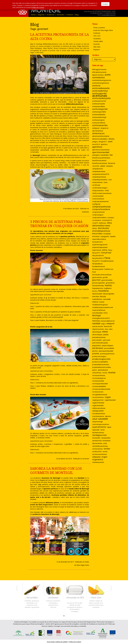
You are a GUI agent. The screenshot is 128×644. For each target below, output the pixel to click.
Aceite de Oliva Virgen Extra (103, 30)
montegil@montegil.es (109, 15)
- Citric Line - (96, 598)
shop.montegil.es (42, 165)
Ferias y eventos (99, 28)
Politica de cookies (75, 642)
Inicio (33, 15)
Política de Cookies (38, 7)
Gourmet (86, 459)
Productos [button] (51, 15)
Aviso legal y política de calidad (57, 642)
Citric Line (97, 36)
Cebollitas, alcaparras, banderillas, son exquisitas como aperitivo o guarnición (32, 604)
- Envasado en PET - (75, 599)
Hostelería (97, 39)
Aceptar (105, 4)
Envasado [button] (60, 15)
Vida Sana (97, 47)
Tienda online (98, 41)
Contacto (70, 15)
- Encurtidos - (32, 598)
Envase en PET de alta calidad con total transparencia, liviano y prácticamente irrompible (75, 607)
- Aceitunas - (53, 598)
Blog (77, 15)
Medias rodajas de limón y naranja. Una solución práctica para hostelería (96, 604)
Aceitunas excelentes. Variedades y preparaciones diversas (53, 604)
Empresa (41, 15)
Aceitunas (85, 212)
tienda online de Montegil (79, 489)
